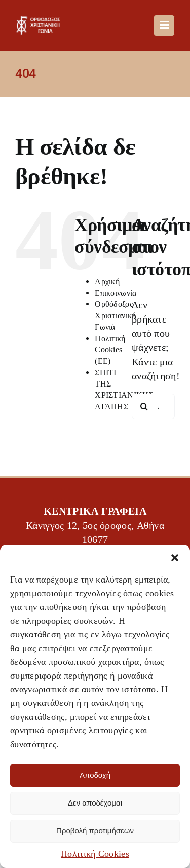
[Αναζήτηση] (144, 406)
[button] (175, 558)
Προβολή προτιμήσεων (95, 831)
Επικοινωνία (116, 293)
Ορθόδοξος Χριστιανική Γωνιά (115, 315)
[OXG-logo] (40, 21)
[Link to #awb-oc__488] (164, 25)
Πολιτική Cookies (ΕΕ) (110, 350)
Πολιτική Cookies (95, 854)
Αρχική (107, 282)
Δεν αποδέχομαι (95, 803)
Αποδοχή (95, 775)
